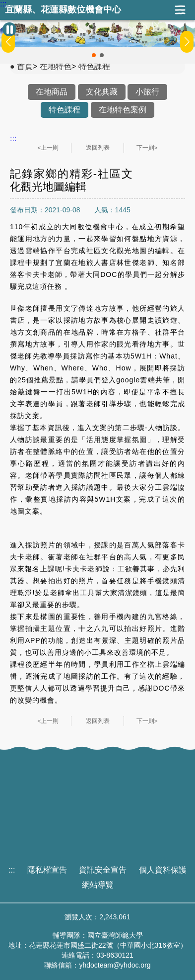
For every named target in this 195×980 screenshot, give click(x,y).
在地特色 (56, 66)
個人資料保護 (163, 870)
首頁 (25, 66)
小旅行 (147, 92)
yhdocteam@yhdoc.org (115, 965)
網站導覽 (98, 885)
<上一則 (48, 148)
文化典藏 (102, 92)
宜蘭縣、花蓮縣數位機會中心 (63, 10)
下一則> (147, 148)
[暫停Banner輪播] (9, 29)
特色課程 (94, 66)
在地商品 (52, 92)
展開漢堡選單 (180, 10)
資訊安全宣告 (103, 870)
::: (3, 4)
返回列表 (98, 148)
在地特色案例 (123, 110)
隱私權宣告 (47, 870)
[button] (94, 55)
